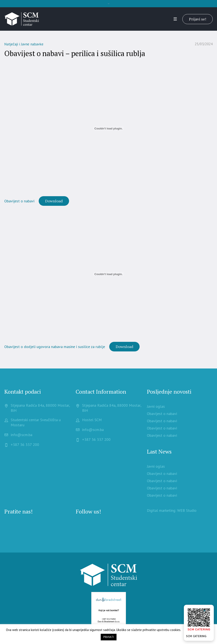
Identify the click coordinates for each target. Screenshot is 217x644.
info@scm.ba (21, 435)
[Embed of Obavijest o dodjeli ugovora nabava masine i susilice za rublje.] (108, 274)
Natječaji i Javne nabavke (24, 44)
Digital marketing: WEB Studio (172, 510)
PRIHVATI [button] (109, 637)
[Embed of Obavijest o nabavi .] (108, 128)
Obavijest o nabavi (19, 201)
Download (54, 201)
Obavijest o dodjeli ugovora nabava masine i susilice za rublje (55, 347)
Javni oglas (156, 406)
